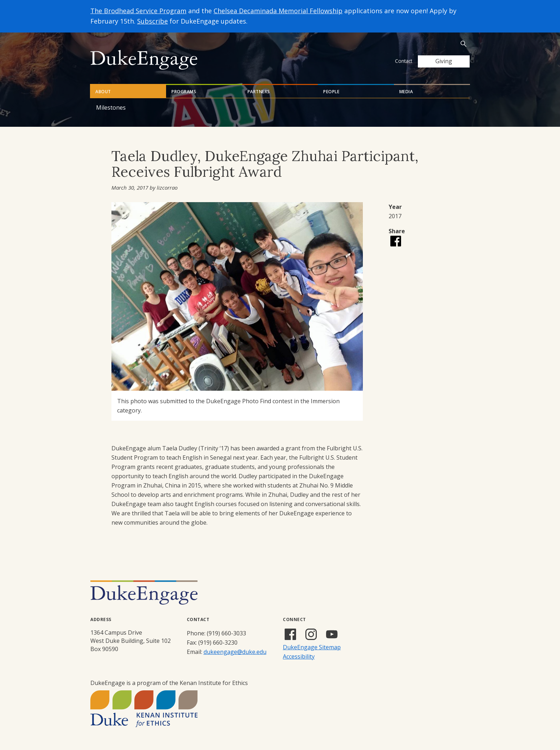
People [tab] (331, 92)
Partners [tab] (259, 92)
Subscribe (152, 21)
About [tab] (103, 92)
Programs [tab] (184, 92)
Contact (404, 61)
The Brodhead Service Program (138, 11)
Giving (444, 61)
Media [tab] (406, 92)
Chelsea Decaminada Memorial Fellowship (278, 11)
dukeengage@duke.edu (235, 652)
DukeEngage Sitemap (312, 647)
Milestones (111, 107)
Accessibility (299, 656)
